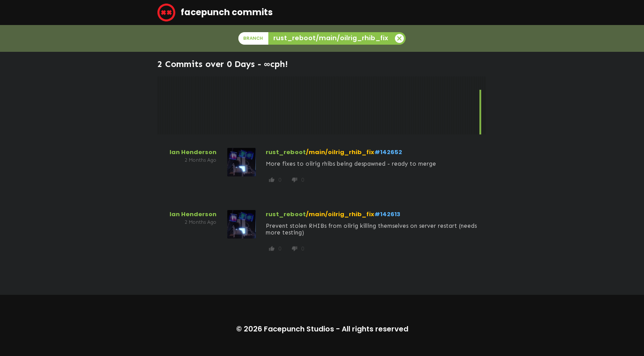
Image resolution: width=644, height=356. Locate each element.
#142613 (387, 214)
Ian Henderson (193, 152)
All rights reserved (375, 329)
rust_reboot (286, 152)
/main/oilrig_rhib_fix (340, 152)
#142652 (388, 152)
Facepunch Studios (299, 329)
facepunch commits (215, 13)
